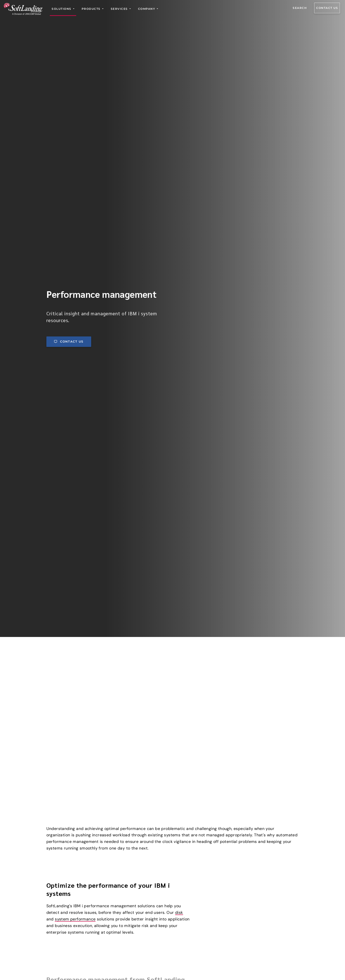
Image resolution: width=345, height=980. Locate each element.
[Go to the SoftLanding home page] (23, 9)
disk (179, 790)
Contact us (327, 8)
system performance (75, 796)
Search (300, 8)
